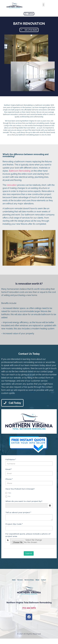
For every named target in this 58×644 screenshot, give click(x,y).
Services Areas (29, 580)
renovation (12, 185)
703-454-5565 (29, 608)
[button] (43, 5)
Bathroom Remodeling (20, 171)
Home (14, 580)
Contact (43, 580)
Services (20, 580)
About (37, 580)
